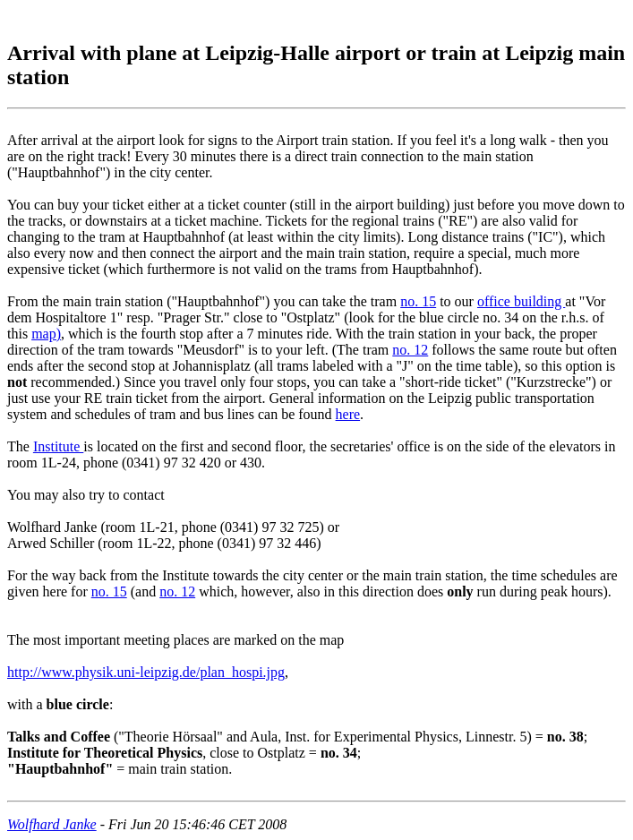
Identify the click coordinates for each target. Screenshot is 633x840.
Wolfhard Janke (52, 824)
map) (46, 334)
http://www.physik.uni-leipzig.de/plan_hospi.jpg (146, 672)
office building (521, 301)
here (348, 414)
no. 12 (410, 350)
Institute (58, 446)
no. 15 (418, 301)
